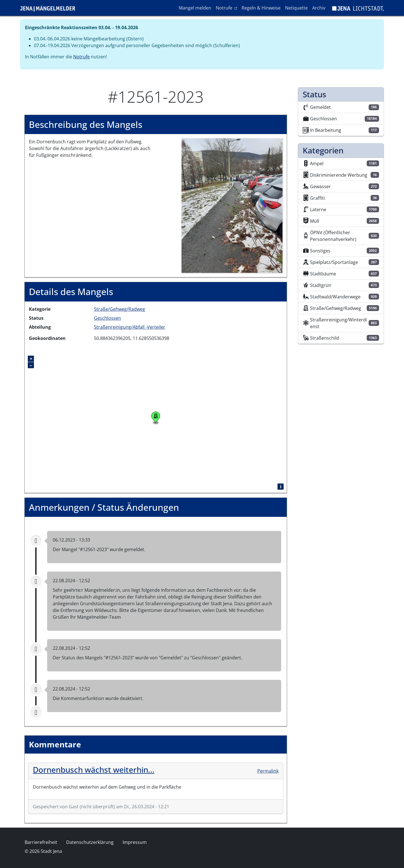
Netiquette (296, 8)
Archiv (319, 8)
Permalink (268, 771)
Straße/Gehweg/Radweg (120, 309)
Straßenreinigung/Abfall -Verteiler (130, 327)
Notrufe (227, 8)
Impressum (135, 842)
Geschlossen (107, 318)
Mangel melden (195, 8)
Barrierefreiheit (41, 842)
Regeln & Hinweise (261, 8)
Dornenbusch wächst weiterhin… (94, 770)
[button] (232, 205)
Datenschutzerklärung (90, 842)
